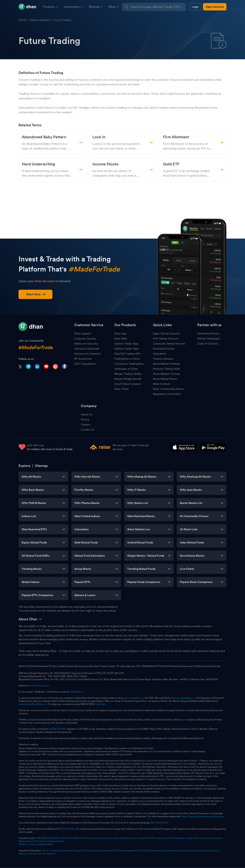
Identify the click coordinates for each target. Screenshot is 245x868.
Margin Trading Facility (128, 374)
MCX (166, 823)
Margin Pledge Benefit (128, 379)
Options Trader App (126, 344)
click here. (101, 704)
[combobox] (158, 7)
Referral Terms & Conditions (204, 851)
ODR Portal (86, 838)
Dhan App (120, 333)
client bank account (39, 686)
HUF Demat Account (166, 339)
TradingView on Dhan (127, 359)
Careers (86, 425)
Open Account (215, 7)
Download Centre (164, 349)
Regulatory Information (167, 394)
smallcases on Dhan (126, 369)
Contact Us (88, 430)
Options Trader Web (126, 349)
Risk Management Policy (131, 851)
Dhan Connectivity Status (168, 389)
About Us (87, 414)
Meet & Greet (161, 384)
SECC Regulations (85, 364)
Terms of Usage (50, 851)
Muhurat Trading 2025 (167, 369)
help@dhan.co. (77, 692)
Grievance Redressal (87, 349)
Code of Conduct (208, 344)
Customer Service (85, 339)
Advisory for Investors (87, 354)
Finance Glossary (40, 20)
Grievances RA (109, 851)
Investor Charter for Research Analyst (174, 838)
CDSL (64, 838)
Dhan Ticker (122, 389)
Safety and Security (86, 344)
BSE (153, 823)
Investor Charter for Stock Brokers (110, 838)
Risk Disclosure (152, 851)
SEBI (38, 838)
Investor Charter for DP (141, 838)
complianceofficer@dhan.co (33, 704)
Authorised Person (208, 333)
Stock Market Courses (166, 374)
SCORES (74, 838)
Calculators (160, 354)
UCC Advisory (201, 838)
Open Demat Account (166, 333)
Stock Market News (165, 379)
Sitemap (41, 466)
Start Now (36, 294)
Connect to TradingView (129, 364)
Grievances (94, 851)
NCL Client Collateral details (48, 841)
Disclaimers (65, 851)
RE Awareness (83, 359)
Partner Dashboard (209, 339)
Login (195, 7)
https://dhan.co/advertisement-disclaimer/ (203, 816)
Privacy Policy (80, 851)
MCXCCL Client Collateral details (36, 844)
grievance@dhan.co (134, 698)
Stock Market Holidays (166, 364)
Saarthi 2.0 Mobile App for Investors (37, 854)
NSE (159, 823)
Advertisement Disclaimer (175, 851)
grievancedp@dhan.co (184, 698)
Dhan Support (83, 333)
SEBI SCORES (59, 729)
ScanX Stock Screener (128, 384)
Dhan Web (121, 339)
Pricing (85, 419)
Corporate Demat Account (169, 344)
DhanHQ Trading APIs (127, 354)
